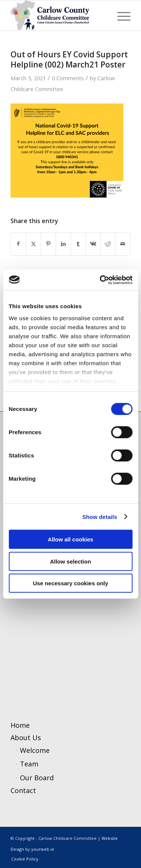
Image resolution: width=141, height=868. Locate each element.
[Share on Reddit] (108, 244)
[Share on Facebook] (18, 244)
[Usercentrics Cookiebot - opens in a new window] (100, 280)
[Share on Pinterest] (48, 244)
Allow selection (70, 561)
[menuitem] (120, 15)
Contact (23, 790)
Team (29, 764)
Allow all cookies (70, 539)
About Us (26, 738)
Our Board (37, 778)
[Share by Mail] (123, 244)
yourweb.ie (43, 849)
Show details (100, 516)
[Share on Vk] (93, 244)
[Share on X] (34, 244)
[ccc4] (58, 15)
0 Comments (68, 78)
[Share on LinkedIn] (63, 244)
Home (20, 725)
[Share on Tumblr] (78, 244)
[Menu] (120, 15)
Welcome (35, 750)
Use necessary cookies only (70, 583)
